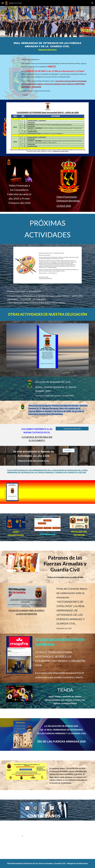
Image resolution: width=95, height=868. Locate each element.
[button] (3, 3)
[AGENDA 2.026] (69, 450)
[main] (48, 46)
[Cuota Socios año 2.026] (72, 429)
